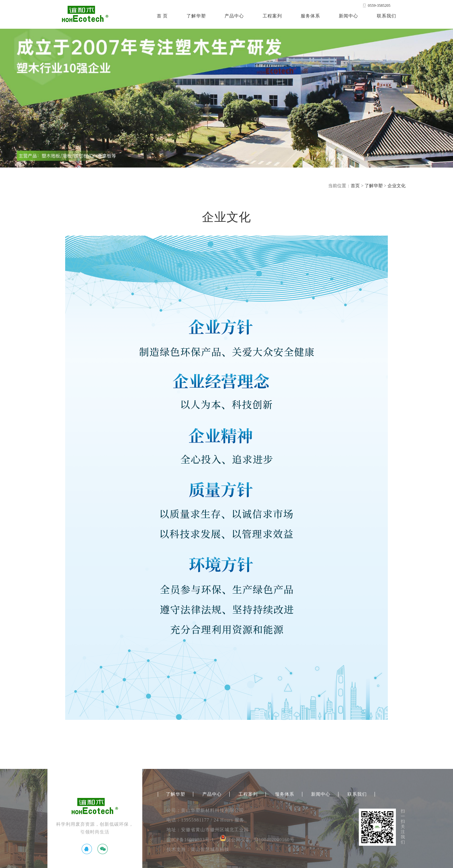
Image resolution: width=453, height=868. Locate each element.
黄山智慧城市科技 (210, 849)
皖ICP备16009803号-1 (190, 840)
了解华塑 (196, 16)
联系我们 (387, 16)
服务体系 (310, 16)
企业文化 (397, 186)
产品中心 (234, 16)
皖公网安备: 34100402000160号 (257, 840)
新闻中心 (348, 16)
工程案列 (272, 16)
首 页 (162, 16)
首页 (355, 186)
